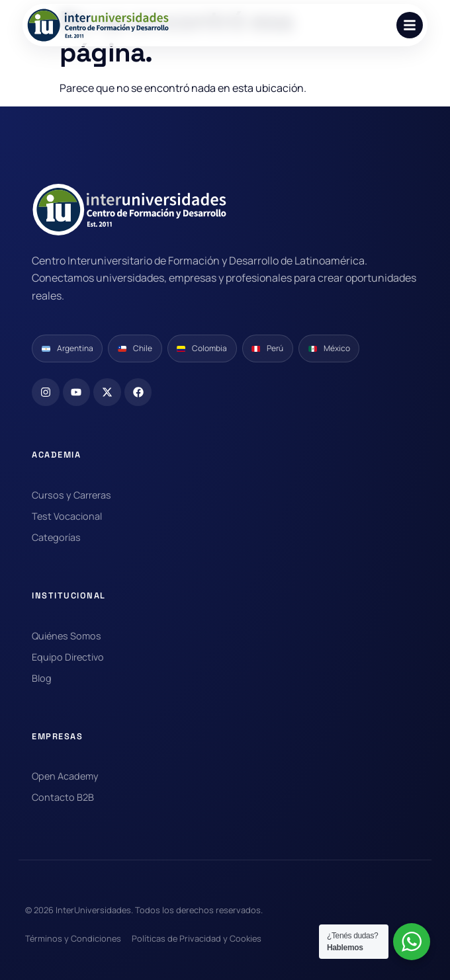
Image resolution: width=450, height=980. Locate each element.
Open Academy (65, 776)
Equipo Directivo (68, 657)
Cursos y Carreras (71, 495)
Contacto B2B (63, 797)
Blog (42, 678)
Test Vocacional (67, 516)
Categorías (56, 537)
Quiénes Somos (67, 636)
